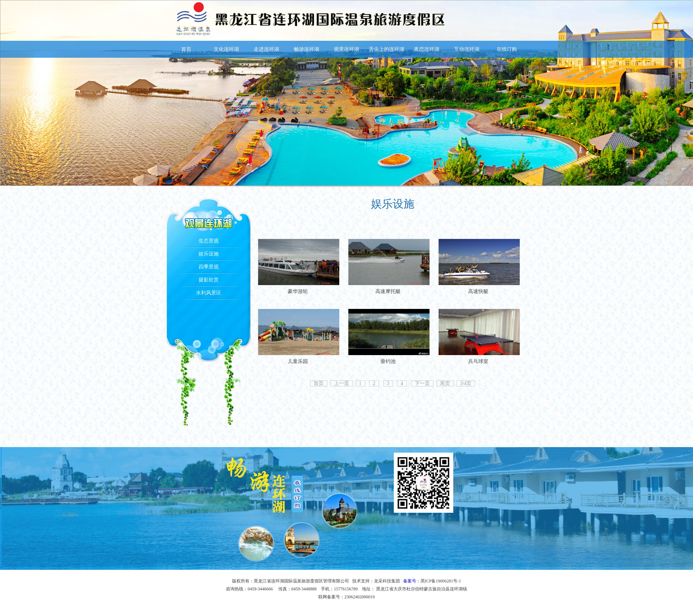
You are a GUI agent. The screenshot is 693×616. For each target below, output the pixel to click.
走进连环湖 (266, 49)
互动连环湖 (467, 49)
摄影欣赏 (209, 280)
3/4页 (466, 383)
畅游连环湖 (306, 49)
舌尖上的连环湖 (387, 49)
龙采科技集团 (387, 581)
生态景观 (209, 241)
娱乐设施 (209, 254)
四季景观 (209, 267)
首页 (186, 49)
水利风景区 (209, 293)
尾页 (445, 383)
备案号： (432, 581)
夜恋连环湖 (427, 49)
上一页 (341, 383)
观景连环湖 (346, 49)
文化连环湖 (226, 49)
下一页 (422, 383)
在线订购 (507, 49)
